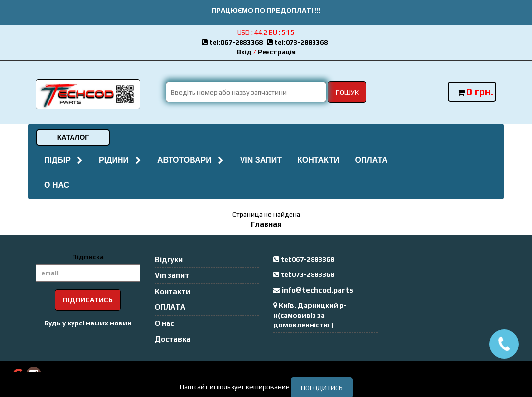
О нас (57, 185)
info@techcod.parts (317, 290)
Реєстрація (277, 52)
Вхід (244, 52)
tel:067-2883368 (234, 42)
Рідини (120, 160)
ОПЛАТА (371, 160)
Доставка (173, 339)
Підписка (88, 257)
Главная (266, 224)
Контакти (318, 160)
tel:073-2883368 (299, 42)
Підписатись (88, 300)
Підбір (64, 160)
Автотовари (191, 160)
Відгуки (169, 260)
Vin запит (261, 160)
